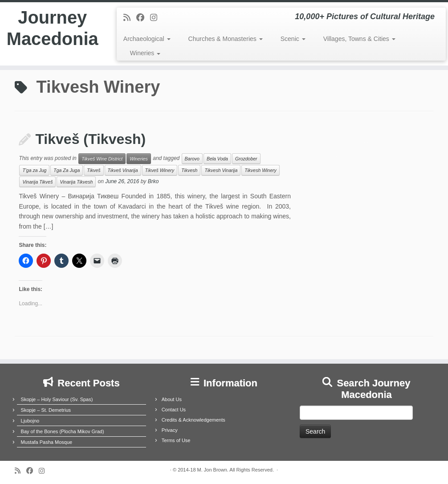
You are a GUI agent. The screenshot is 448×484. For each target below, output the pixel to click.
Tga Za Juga (67, 170)
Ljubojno (30, 421)
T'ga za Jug (34, 170)
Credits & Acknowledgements (193, 420)
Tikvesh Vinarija (221, 170)
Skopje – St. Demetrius (46, 410)
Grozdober (246, 159)
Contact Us (174, 410)
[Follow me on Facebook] (143, 18)
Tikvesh (189, 170)
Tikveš (94, 170)
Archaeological (147, 39)
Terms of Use (176, 440)
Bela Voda (217, 159)
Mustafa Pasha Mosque (47, 442)
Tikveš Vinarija (123, 170)
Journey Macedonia (52, 29)
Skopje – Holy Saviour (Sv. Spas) (57, 399)
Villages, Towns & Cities (359, 39)
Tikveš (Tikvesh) (90, 139)
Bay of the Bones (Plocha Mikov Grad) (63, 431)
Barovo (192, 159)
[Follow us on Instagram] (157, 18)
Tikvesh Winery (261, 170)
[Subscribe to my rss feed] (130, 18)
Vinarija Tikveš (37, 182)
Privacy (170, 430)
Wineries (145, 53)
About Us (172, 399)
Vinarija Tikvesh (76, 182)
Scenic (293, 39)
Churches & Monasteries (226, 39)
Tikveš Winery (160, 170)
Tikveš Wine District (102, 159)
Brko (153, 182)
